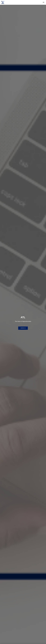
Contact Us (23, 328)
